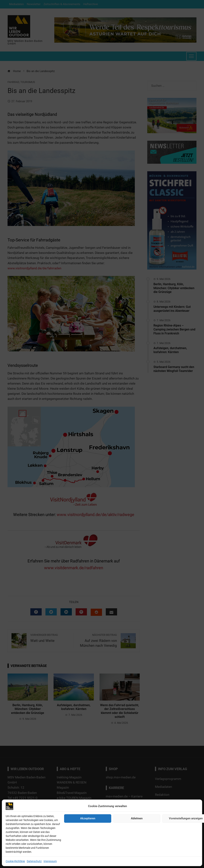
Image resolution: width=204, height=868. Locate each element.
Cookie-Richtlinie (15, 861)
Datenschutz (34, 861)
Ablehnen (137, 818)
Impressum (50, 861)
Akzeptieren (88, 818)
